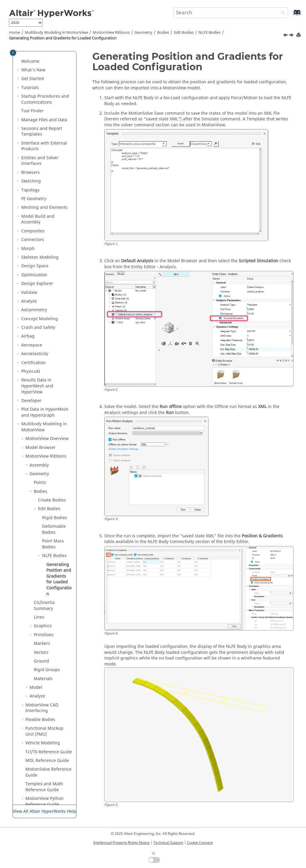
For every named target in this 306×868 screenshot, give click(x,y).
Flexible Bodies (40, 662)
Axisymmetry (34, 252)
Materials (43, 621)
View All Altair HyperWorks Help (45, 811)
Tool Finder (32, 53)
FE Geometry (34, 141)
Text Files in (42, 779)
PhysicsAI (31, 313)
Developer (31, 343)
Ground (41, 603)
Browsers (30, 115)
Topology (30, 132)
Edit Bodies (184, 33)
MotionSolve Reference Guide (48, 714)
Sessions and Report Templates (42, 74)
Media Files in (47, 755)
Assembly (39, 407)
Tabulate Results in (40, 767)
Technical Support (168, 843)
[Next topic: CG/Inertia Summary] (292, 36)
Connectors (33, 182)
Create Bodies (52, 442)
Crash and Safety (38, 270)
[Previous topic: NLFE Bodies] (286, 36)
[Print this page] (299, 35)
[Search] (281, 13)
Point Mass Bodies (53, 486)
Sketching (31, 123)
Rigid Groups (47, 612)
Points (40, 425)
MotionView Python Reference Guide (45, 744)
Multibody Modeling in (56, 33)
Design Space (35, 208)
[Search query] (231, 13)
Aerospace (32, 287)
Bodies (163, 33)
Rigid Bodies (55, 460)
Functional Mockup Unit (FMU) (44, 673)
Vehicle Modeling (43, 685)
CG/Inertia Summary (44, 548)
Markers (42, 586)
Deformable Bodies (54, 471)
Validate (29, 235)
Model (36, 629)
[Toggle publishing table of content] (13, 53)
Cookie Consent (200, 843)
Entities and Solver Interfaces (40, 103)
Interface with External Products (44, 88)
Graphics (43, 568)
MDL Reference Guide (47, 703)
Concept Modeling (40, 261)
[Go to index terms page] (291, 15)
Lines (39, 559)
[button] (19, 53)
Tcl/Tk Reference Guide (49, 694)
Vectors (41, 595)
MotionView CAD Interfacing (42, 650)
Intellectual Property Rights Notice (121, 843)
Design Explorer (37, 226)
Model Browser (40, 390)
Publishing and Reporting (36, 790)
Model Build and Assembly (38, 161)
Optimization (34, 217)
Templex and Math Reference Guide (44, 729)
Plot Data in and (45, 354)
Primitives (44, 577)
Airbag (28, 278)
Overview (47, 381)
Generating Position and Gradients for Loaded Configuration (63, 38)
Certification (33, 305)
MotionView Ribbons (111, 33)
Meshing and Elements (44, 149)
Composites (33, 173)
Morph (28, 191)
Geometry (143, 33)
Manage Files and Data (44, 62)
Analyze (29, 243)
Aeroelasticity (35, 296)
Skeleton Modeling (40, 199)
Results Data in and (37, 328)
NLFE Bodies (209, 33)
